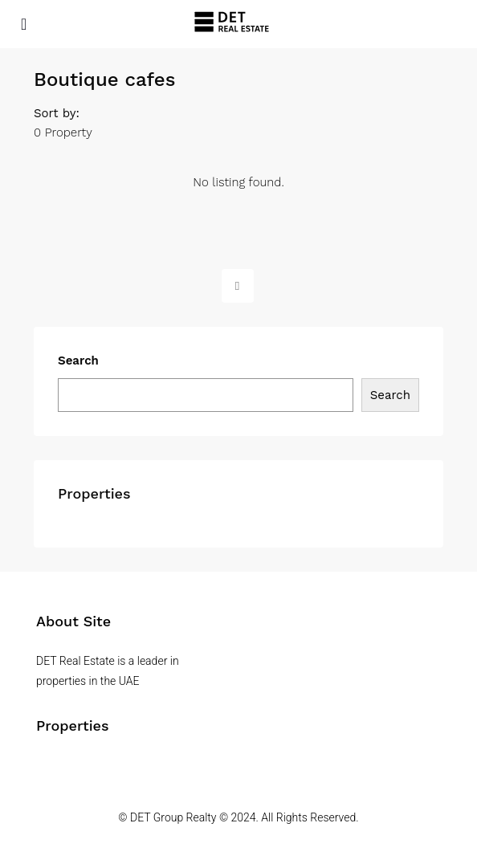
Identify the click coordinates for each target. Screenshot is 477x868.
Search (78, 361)
